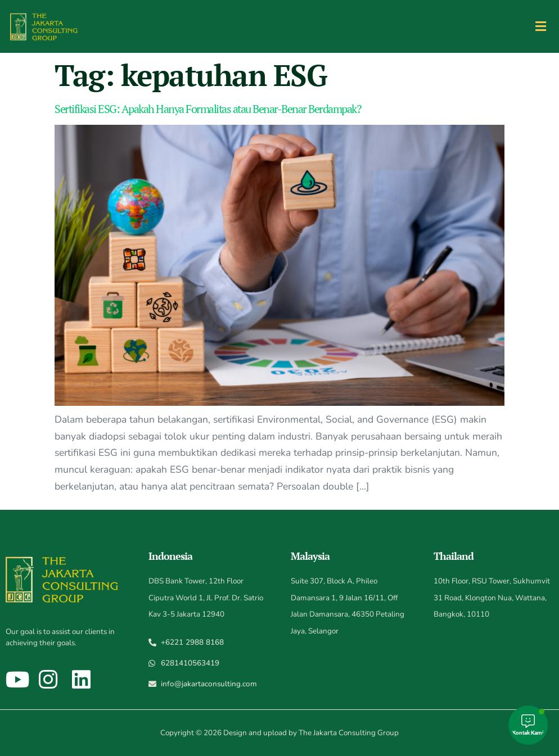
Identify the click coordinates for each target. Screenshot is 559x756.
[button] (540, 26)
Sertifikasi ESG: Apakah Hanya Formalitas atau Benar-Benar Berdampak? (208, 109)
